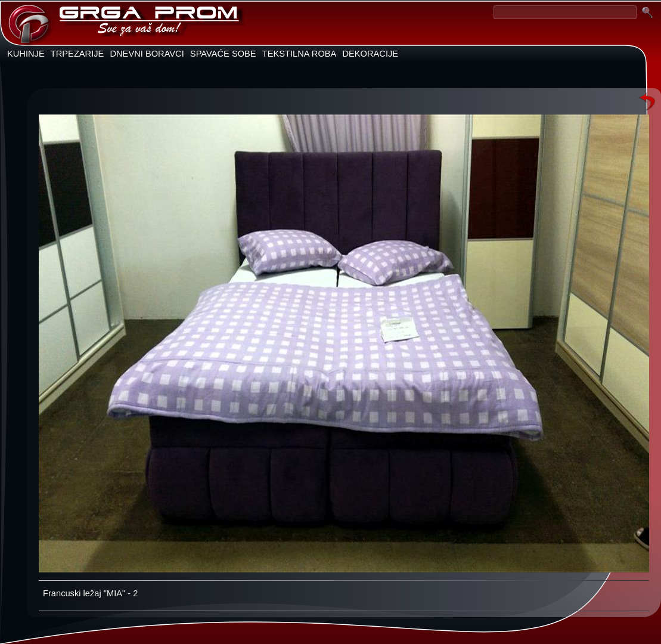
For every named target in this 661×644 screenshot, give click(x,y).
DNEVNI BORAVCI (147, 54)
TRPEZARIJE (77, 54)
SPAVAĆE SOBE (223, 54)
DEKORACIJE (370, 54)
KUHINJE (26, 54)
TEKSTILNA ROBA (300, 54)
